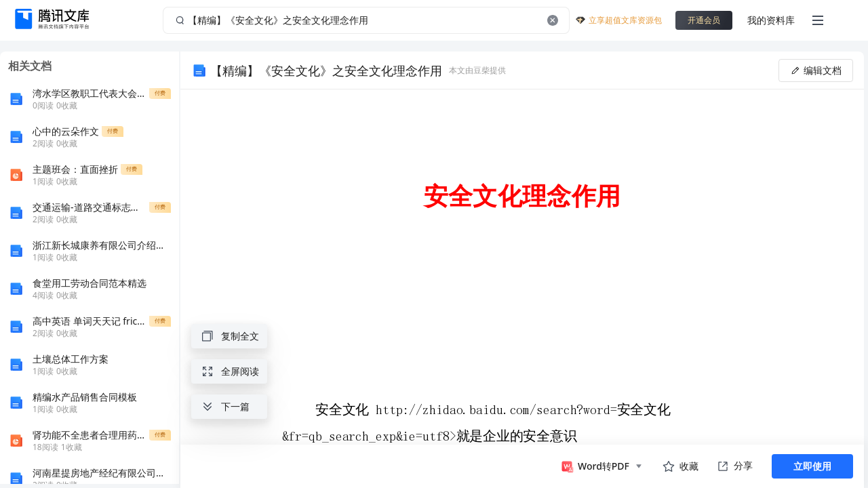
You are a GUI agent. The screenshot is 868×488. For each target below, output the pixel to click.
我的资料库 (771, 20)
